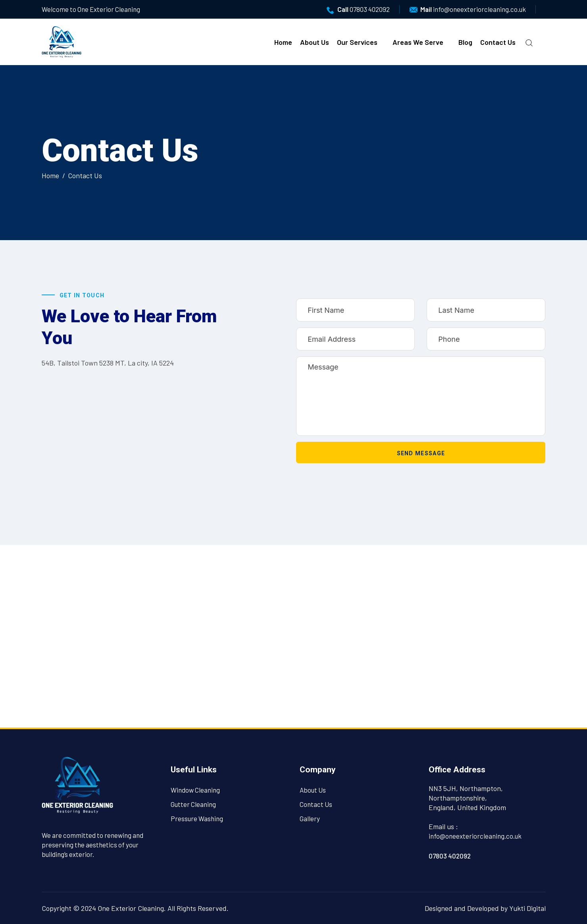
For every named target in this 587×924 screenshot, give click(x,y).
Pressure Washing (197, 818)
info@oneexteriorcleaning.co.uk (479, 9)
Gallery (310, 818)
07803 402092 (370, 9)
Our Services (357, 42)
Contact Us (498, 42)
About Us (315, 42)
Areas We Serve (418, 42)
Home (283, 42)
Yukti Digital (527, 908)
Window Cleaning (195, 790)
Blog (465, 42)
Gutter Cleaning (193, 804)
